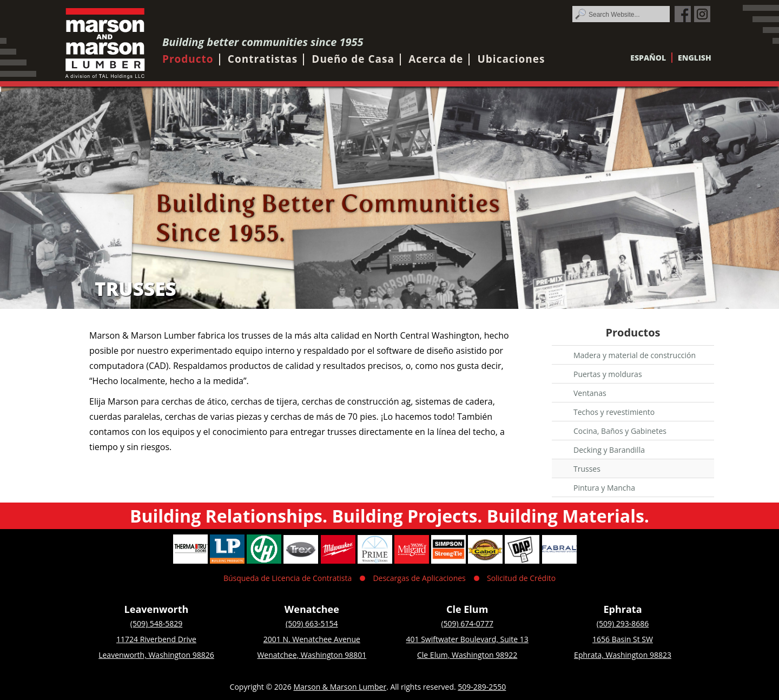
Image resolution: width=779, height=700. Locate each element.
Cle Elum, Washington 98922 (467, 655)
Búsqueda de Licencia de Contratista (288, 578)
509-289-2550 (482, 687)
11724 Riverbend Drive (156, 639)
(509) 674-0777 (467, 623)
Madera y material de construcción (635, 355)
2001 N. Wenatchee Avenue (312, 639)
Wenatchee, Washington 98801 (312, 655)
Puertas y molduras (608, 374)
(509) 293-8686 (623, 623)
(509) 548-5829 (156, 623)
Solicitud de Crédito (521, 578)
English (695, 58)
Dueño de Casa (353, 59)
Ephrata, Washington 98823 (623, 655)
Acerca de (436, 59)
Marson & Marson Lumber (340, 687)
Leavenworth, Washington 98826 (156, 655)
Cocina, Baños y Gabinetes (620, 431)
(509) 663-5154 (312, 623)
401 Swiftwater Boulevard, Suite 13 (467, 639)
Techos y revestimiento (614, 412)
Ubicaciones (511, 59)
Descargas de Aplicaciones (419, 578)
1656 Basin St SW (623, 639)
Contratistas (263, 59)
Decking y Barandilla (609, 450)
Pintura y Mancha (604, 488)
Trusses (587, 469)
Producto (188, 59)
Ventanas (590, 393)
